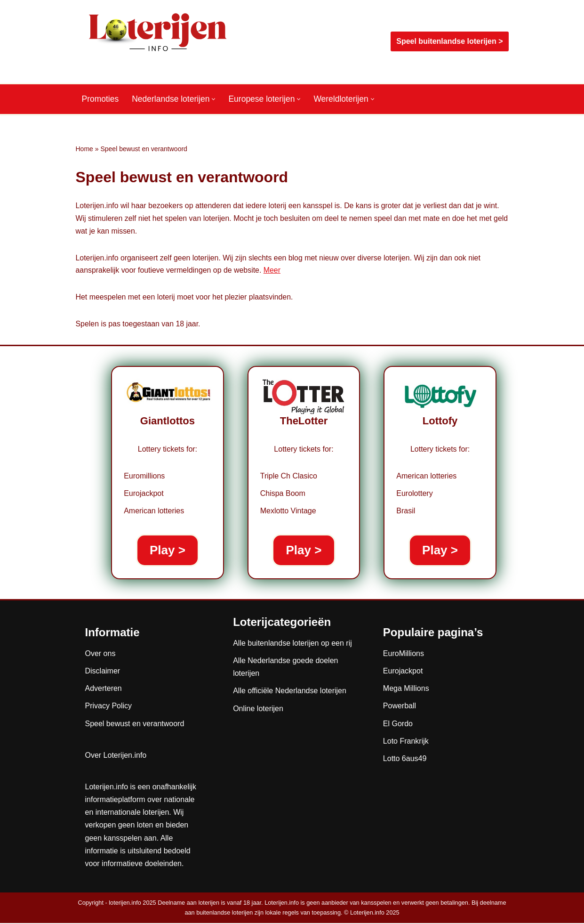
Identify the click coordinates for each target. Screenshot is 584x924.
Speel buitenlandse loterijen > (449, 41)
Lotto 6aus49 (405, 759)
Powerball (400, 707)
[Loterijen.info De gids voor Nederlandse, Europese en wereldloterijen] (158, 41)
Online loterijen (258, 709)
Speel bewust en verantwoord (135, 725)
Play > (168, 551)
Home (84, 149)
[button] (214, 99)
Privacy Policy (109, 707)
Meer (273, 272)
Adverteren (104, 689)
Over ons (100, 654)
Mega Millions (406, 689)
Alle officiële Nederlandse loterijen (290, 692)
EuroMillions (404, 654)
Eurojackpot (403, 672)
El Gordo (398, 725)
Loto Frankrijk (406, 742)
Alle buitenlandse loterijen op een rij (292, 644)
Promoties (100, 99)
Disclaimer (103, 672)
